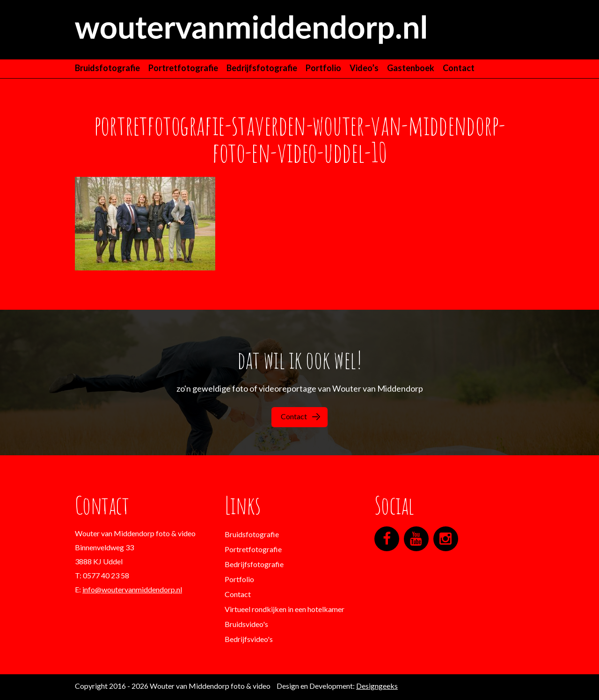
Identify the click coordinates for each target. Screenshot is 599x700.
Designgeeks (377, 686)
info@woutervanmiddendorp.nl (132, 589)
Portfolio (323, 68)
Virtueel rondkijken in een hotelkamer (285, 609)
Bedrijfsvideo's (249, 639)
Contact (459, 68)
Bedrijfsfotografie (262, 68)
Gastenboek (411, 68)
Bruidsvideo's (246, 624)
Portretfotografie (183, 68)
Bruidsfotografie (107, 68)
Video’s (364, 68)
